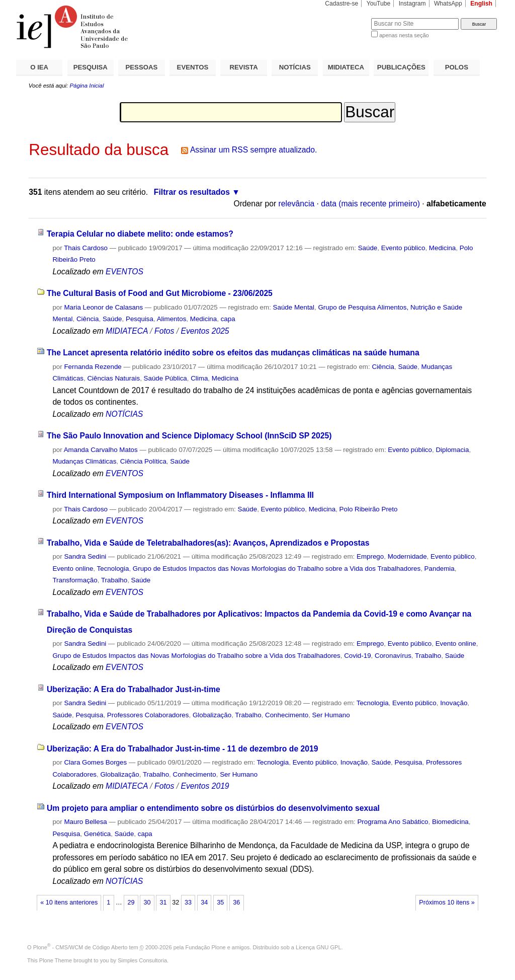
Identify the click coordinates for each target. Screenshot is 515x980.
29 (131, 902)
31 (163, 902)
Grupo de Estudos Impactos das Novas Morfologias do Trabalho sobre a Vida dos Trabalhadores (277, 569)
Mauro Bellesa (85, 822)
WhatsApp (448, 4)
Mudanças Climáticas (84, 461)
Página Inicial (87, 86)
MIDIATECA (346, 67)
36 (236, 902)
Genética (97, 834)
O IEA (39, 67)
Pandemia (440, 569)
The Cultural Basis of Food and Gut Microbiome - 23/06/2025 (160, 293)
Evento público (403, 248)
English (481, 4)
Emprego (370, 556)
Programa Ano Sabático (393, 822)
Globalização (212, 715)
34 (204, 902)
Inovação (454, 703)
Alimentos (172, 319)
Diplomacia (452, 450)
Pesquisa (140, 319)
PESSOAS (142, 67)
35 (220, 902)
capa (228, 319)
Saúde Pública (165, 378)
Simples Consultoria (142, 960)
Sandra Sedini (85, 556)
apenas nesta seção (404, 35)
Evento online (73, 569)
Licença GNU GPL (318, 947)
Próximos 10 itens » (447, 902)
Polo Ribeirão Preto (369, 509)
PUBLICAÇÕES (401, 67)
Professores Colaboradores (148, 715)
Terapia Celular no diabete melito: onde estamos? (140, 234)
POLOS (457, 67)
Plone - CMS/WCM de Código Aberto (80, 947)
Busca (347, 18)
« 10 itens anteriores (69, 902)
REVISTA (244, 67)
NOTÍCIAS (295, 67)
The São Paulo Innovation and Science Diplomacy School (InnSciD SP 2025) (189, 436)
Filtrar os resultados (192, 192)
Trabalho (114, 580)
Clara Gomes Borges (95, 762)
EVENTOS (193, 67)
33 (188, 902)
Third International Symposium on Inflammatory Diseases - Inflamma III (180, 495)
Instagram (412, 4)
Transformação (75, 580)
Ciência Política (143, 461)
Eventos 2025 (205, 331)
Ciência (88, 319)
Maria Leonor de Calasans (103, 307)
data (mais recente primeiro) (370, 204)
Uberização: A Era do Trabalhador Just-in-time (134, 689)
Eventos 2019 (205, 786)
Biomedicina (450, 822)
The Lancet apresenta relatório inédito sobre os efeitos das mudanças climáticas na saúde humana (233, 353)
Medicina (442, 248)
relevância (297, 204)
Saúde (368, 248)
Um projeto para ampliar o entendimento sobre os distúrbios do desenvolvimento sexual (213, 808)
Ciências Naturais (113, 378)
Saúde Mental (294, 307)
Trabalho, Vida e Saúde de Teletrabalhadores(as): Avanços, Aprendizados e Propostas (208, 543)
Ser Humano (331, 715)
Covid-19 (357, 656)
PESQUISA (91, 67)
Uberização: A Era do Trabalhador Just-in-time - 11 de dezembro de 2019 (183, 749)
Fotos (164, 331)
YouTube (379, 4)
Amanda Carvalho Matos (101, 450)
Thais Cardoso (86, 248)
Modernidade (407, 556)
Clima (199, 378)
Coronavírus (393, 656)
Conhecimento (287, 715)
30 (147, 902)
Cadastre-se (341, 4)
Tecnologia (113, 569)
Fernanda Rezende (93, 367)
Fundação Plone (206, 947)
